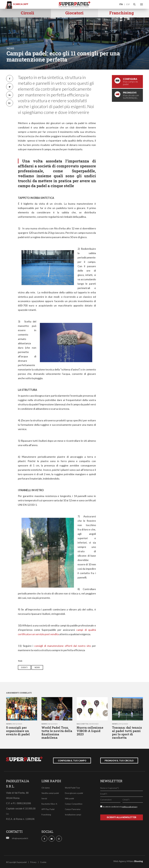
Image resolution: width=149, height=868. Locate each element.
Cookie (43, 861)
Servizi (44, 797)
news (10, 48)
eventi (24, 667)
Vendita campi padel (50, 792)
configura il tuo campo (72, 760)
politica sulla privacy (130, 806)
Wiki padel (69, 797)
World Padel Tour (72, 787)
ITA (121, 4)
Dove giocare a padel (74, 792)
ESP (128, 4)
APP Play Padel (48, 808)
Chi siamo (46, 787)
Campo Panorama (73, 808)
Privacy (33, 861)
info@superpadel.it (20, 837)
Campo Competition (74, 803)
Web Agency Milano (124, 860)
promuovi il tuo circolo (119, 760)
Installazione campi (73, 814)
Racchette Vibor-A (49, 803)
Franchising (46, 814)
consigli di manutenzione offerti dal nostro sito (63, 646)
